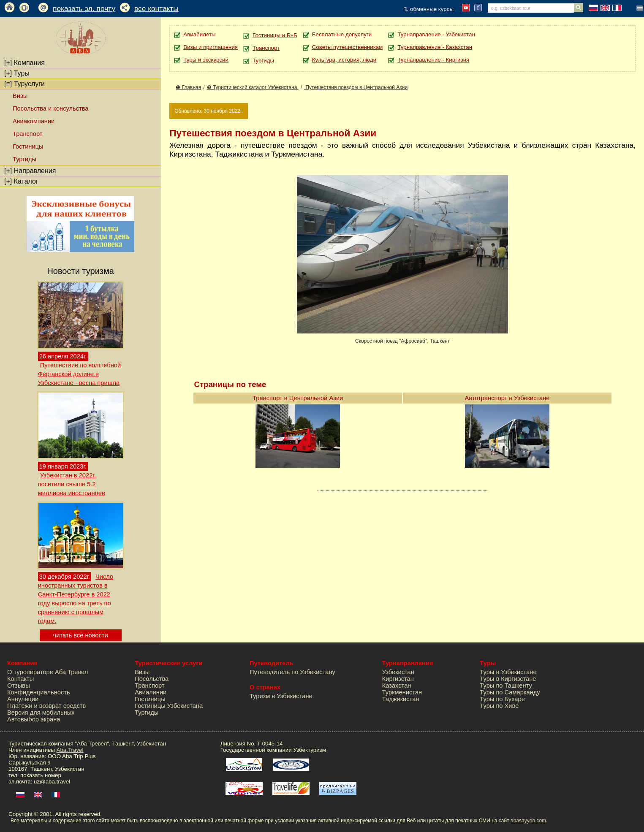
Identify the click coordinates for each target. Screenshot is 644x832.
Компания (24, 63)
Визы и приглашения (211, 47)
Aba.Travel (70, 750)
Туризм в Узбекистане (281, 696)
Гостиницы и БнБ (275, 35)
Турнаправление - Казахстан (435, 47)
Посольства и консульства (51, 108)
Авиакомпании (34, 121)
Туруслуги (24, 84)
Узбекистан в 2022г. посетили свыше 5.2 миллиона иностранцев (72, 484)
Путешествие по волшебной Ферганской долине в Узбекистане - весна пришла (79, 374)
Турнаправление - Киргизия (433, 60)
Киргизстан (398, 679)
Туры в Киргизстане (508, 679)
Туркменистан (402, 692)
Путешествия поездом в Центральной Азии (356, 87)
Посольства (152, 679)
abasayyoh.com (528, 821)
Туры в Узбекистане (508, 672)
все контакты (156, 8)
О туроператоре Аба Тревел (48, 672)
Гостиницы (28, 146)
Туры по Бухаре (502, 699)
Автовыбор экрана (34, 719)
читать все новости (81, 635)
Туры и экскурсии (206, 60)
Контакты (20, 679)
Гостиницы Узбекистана (169, 706)
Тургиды (24, 159)
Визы (20, 96)
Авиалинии (151, 692)
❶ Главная (188, 87)
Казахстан (397, 686)
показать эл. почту (84, 8)
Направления (30, 171)
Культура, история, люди (344, 60)
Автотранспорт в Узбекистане (507, 398)
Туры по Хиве (499, 706)
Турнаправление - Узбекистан (436, 34)
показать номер (41, 775)
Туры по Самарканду (510, 692)
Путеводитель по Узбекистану (292, 672)
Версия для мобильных (41, 713)
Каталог (21, 181)
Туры (17, 73)
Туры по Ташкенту (506, 686)
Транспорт (27, 134)
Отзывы (19, 686)
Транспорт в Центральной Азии (298, 398)
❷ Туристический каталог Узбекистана (253, 87)
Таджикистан (401, 699)
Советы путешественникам (348, 47)
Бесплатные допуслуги (342, 34)
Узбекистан (398, 672)
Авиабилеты (199, 34)
